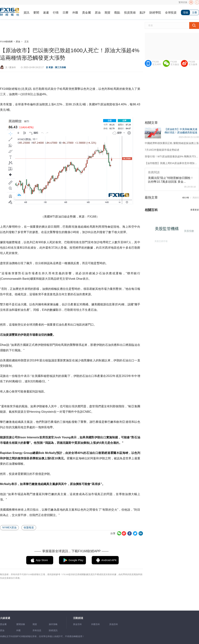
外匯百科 (96, 624)
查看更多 (195, 210)
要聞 (36, 13)
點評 (143, 13)
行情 (56, 13)
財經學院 (155, 13)
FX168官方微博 (193, 63)
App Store (42, 560)
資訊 (26, 13)
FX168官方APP (157, 63)
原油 (98, 13)
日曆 (65, 13)
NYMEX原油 (9, 527)
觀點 (117, 13)
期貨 (107, 13)
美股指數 (189, 231)
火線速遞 (5, 618)
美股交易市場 (160, 240)
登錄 (186, 12)
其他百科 (114, 624)
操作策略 (53, 624)
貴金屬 (86, 13)
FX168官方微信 (175, 63)
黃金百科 (77, 624)
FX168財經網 (6, 42)
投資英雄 (130, 13)
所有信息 (37, 630)
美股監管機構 (168, 230)
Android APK (109, 560)
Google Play (76, 560)
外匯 (75, 13)
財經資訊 (53, 630)
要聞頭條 (21, 624)
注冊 (194, 12)
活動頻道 (78, 618)
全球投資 (171, 13)
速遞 (46, 13)
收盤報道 (29, 527)
